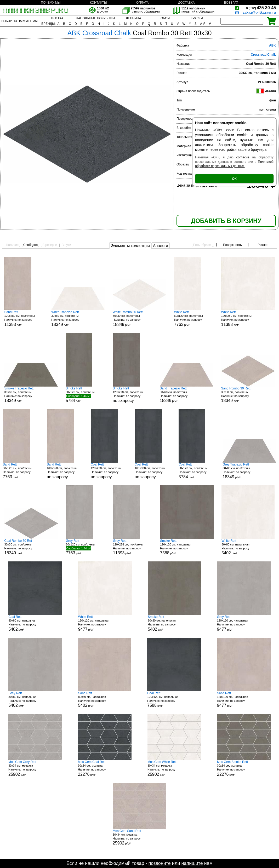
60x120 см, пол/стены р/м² (194, 318)
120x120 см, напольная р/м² (187, 547)
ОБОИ (165, 18)
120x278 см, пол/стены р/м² (133, 547)
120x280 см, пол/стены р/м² (24, 318)
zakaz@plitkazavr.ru (259, 12)
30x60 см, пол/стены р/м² (78, 318)
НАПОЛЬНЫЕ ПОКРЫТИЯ (95, 18)
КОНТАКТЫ (98, 3)
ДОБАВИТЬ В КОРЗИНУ (226, 221)
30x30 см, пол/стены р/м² (139, 318)
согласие (243, 157)
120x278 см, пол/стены (132, 395)
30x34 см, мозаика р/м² (35, 768)
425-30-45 (261, 8)
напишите (192, 863)
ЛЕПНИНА (133, 18)
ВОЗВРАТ (231, 3)
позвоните (160, 863)
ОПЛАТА (143, 3)
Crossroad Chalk (263, 55)
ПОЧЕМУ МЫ (51, 3)
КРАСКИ (197, 18)
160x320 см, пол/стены (66, 471)
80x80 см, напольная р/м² (248, 547)
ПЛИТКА (57, 18)
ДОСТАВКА (186, 3)
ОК (234, 179)
